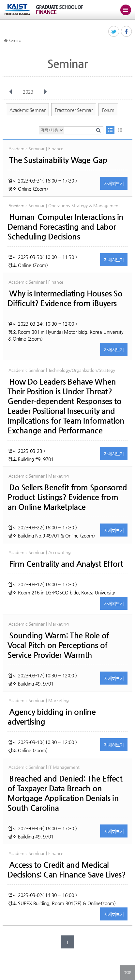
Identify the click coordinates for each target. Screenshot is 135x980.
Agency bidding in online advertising (52, 717)
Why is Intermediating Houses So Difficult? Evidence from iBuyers (65, 298)
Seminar (16, 40)
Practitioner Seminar (74, 110)
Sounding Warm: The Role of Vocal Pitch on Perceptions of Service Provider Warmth (58, 645)
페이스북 (127, 32)
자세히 (114, 184)
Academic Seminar (27, 110)
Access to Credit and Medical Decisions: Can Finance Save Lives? (67, 870)
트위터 (114, 32)
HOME (6, 41)
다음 (45, 92)
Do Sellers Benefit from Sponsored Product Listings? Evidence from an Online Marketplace (67, 497)
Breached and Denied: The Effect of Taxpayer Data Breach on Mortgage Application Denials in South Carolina (65, 793)
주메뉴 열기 (126, 10)
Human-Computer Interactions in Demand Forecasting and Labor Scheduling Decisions (65, 227)
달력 (120, 130)
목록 (110, 130)
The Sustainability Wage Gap (58, 160)
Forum (108, 110)
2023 (29, 92)
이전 (11, 92)
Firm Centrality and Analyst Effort (66, 564)
